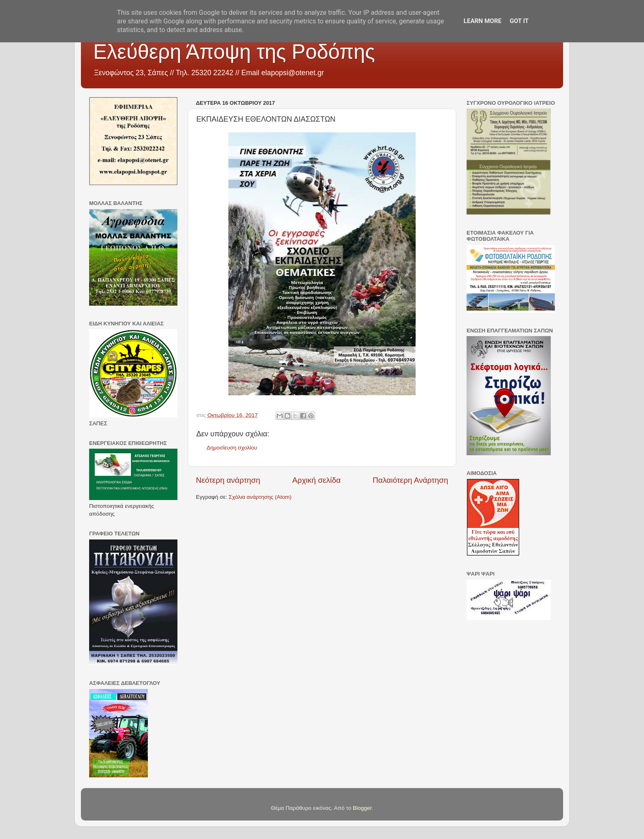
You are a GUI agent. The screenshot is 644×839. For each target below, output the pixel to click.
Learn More (483, 21)
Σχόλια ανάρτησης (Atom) (260, 497)
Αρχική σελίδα (317, 480)
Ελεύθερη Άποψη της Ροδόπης (234, 52)
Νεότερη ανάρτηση (228, 480)
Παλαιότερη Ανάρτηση (410, 480)
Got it (519, 21)
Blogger (362, 808)
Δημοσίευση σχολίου (232, 448)
